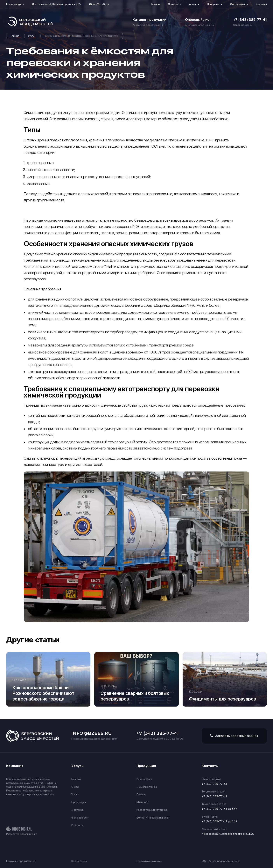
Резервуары (144, 779)
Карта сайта (79, 861)
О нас (75, 787)
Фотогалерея (238, 4)
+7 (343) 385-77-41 (250, 20)
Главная (156, 4)
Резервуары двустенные (152, 810)
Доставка (77, 810)
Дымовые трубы (147, 787)
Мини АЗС (143, 802)
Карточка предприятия (21, 861)
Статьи (32, 36)
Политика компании (149, 861)
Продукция (213, 4)
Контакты (261, 4)
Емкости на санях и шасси (153, 818)
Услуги (193, 4)
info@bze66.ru (101, 4)
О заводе (173, 4)
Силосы (141, 794)
